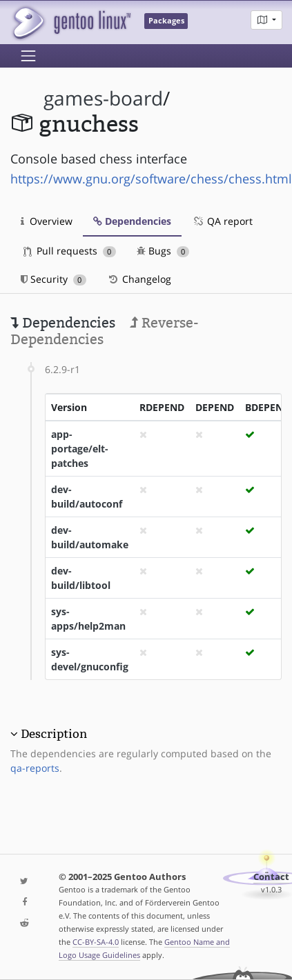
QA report (222, 221)
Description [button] (54, 734)
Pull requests (70, 251)
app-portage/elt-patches (80, 449)
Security (53, 279)
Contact (271, 877)
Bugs (163, 251)
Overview (47, 221)
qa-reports (35, 768)
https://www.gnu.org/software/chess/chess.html (151, 179)
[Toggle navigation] (28, 56)
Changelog (139, 279)
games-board (103, 98)
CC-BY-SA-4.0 (96, 942)
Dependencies (132, 221)
